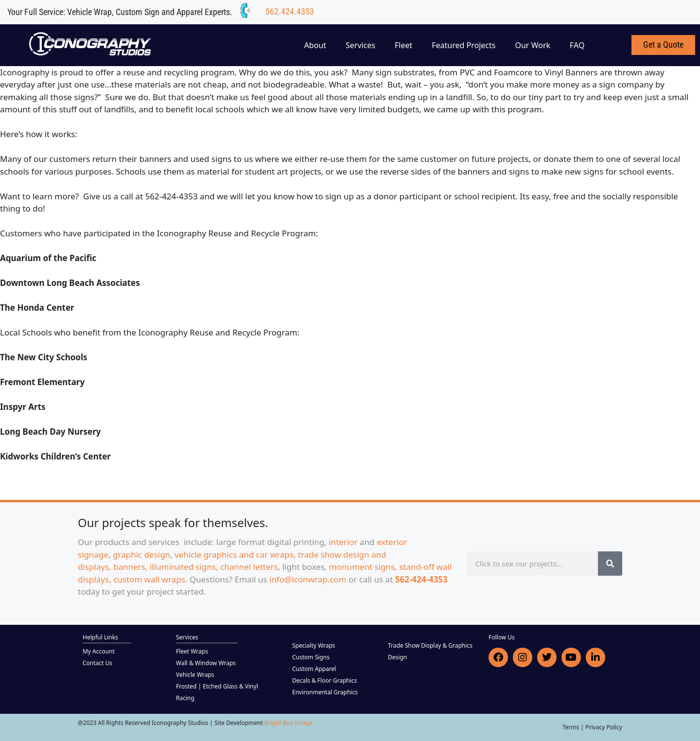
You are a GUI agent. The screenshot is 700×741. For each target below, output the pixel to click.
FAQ (577, 45)
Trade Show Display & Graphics (430, 645)
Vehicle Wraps (195, 675)
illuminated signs (183, 567)
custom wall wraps (149, 579)
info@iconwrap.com (308, 579)
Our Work (533, 45)
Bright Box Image (289, 723)
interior (343, 542)
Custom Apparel (314, 669)
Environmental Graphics (325, 692)
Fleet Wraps (192, 651)
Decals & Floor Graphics (324, 680)
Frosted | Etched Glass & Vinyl (217, 686)
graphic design (141, 555)
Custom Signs (311, 657)
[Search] (610, 564)
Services (360, 45)
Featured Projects (464, 45)
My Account (99, 651)
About (315, 45)
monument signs (362, 567)
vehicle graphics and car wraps (234, 555)
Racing (185, 698)
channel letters (249, 567)
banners (129, 567)
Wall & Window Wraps (206, 663)
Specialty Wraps (314, 645)
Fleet (403, 45)
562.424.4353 (290, 11)
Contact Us (97, 663)
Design (397, 657)
